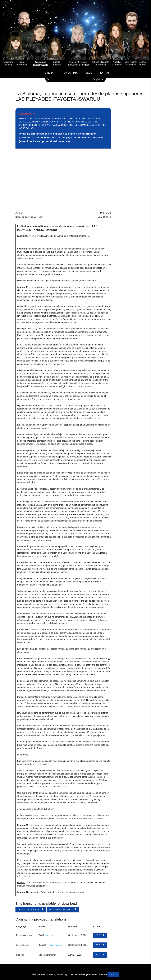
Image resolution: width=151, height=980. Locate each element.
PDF (100, 935)
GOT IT (113, 974)
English (98, 79)
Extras (105, 73)
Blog (91, 73)
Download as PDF (31, 909)
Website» (59, 945)
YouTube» (49, 935)
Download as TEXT (63, 909)
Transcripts (71, 73)
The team (49, 73)
